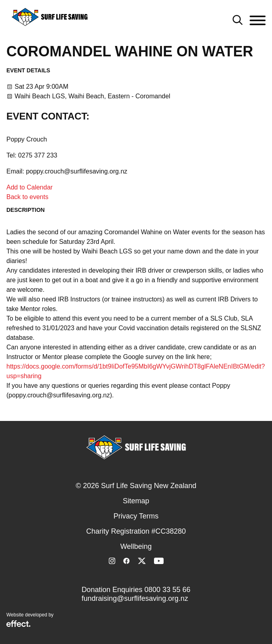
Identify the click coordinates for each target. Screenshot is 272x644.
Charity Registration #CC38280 (136, 531)
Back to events (27, 197)
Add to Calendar (30, 187)
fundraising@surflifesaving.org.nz (135, 598)
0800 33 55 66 (167, 590)
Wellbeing (136, 546)
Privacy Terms (136, 516)
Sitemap (136, 501)
